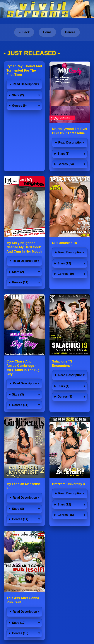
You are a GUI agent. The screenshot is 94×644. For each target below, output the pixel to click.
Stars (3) (63, 154)
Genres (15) (66, 515)
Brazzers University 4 (69, 484)
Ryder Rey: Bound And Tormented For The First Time (24, 70)
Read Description (25, 84)
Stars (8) (18, 509)
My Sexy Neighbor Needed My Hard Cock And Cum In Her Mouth (24, 247)
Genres (70, 32)
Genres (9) (19, 106)
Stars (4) (63, 386)
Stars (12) (64, 263)
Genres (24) (66, 164)
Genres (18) (20, 633)
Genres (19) (66, 274)
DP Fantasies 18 (65, 243)
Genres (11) (20, 282)
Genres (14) (20, 519)
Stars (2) (18, 95)
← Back (24, 32)
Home (47, 32)
